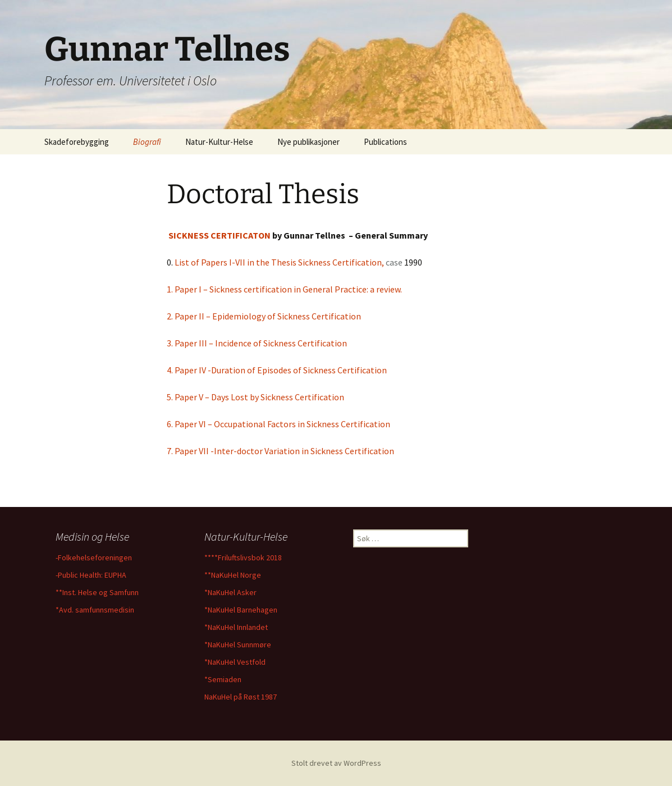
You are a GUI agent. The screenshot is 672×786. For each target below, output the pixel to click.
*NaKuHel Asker (230, 592)
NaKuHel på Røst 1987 (241, 697)
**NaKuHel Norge (233, 575)
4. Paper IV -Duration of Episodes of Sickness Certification (277, 370)
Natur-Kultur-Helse (219, 142)
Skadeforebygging (77, 142)
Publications (385, 142)
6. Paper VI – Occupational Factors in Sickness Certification (278, 424)
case (394, 262)
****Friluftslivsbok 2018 (243, 557)
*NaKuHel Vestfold (235, 662)
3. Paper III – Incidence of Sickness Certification (257, 343)
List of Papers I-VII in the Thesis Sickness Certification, (280, 262)
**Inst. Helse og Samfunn (97, 592)
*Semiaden (223, 679)
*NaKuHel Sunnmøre (238, 645)
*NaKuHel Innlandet (236, 627)
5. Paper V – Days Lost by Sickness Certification (255, 397)
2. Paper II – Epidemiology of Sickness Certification (264, 316)
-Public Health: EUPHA (91, 575)
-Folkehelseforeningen (94, 557)
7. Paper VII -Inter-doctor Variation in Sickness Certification (280, 451)
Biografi (147, 142)
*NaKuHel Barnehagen (241, 610)
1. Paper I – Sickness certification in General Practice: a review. (287, 289)
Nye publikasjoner (308, 142)
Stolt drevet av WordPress (336, 763)
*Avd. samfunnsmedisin (95, 610)
